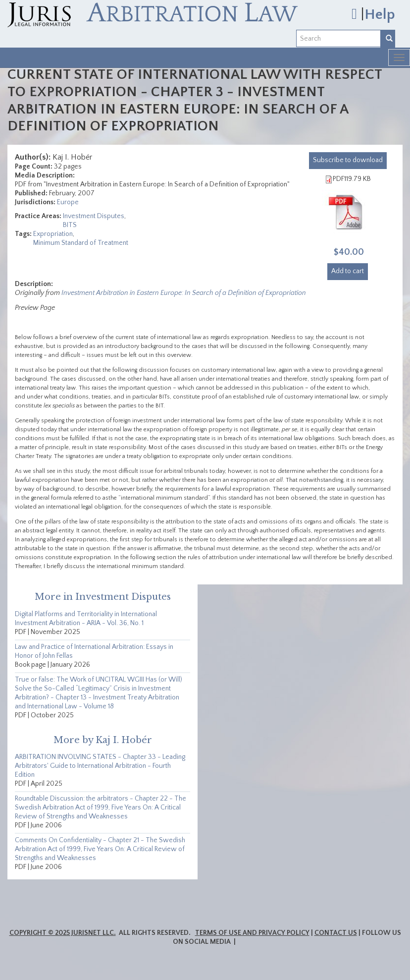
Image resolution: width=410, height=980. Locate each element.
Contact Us (336, 933)
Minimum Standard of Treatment (81, 243)
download (348, 160)
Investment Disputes (94, 216)
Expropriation (53, 234)
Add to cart (348, 271)
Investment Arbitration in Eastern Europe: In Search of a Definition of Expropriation (184, 293)
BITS (70, 225)
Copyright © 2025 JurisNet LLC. (63, 933)
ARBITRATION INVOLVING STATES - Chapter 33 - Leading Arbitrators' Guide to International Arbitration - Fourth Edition (100, 766)
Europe (68, 202)
